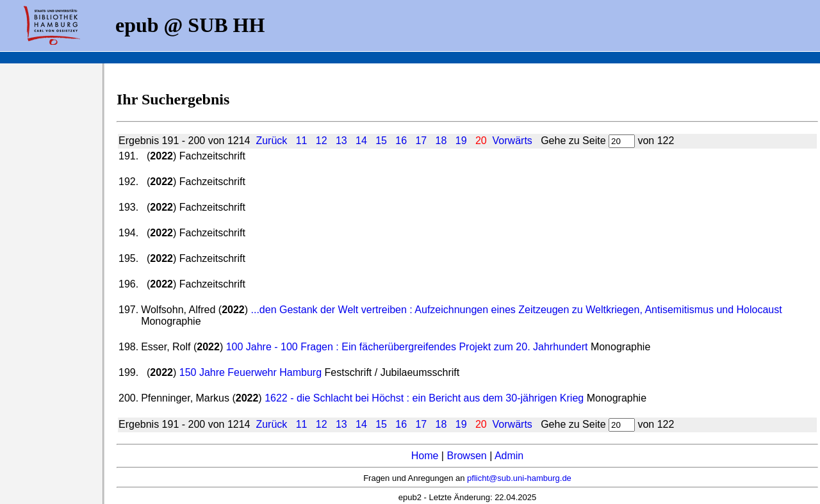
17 (421, 141)
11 (302, 141)
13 (341, 141)
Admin (509, 456)
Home (425, 456)
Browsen (466, 456)
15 (381, 141)
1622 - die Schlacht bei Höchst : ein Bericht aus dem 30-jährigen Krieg (424, 398)
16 (401, 141)
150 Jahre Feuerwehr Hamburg (250, 372)
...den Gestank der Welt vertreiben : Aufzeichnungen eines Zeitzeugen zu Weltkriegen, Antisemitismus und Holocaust (517, 310)
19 (461, 141)
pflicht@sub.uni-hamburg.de (519, 478)
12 (322, 141)
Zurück (271, 141)
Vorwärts (512, 141)
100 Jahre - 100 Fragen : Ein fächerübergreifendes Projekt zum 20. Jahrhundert (407, 347)
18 (441, 141)
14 (361, 141)
